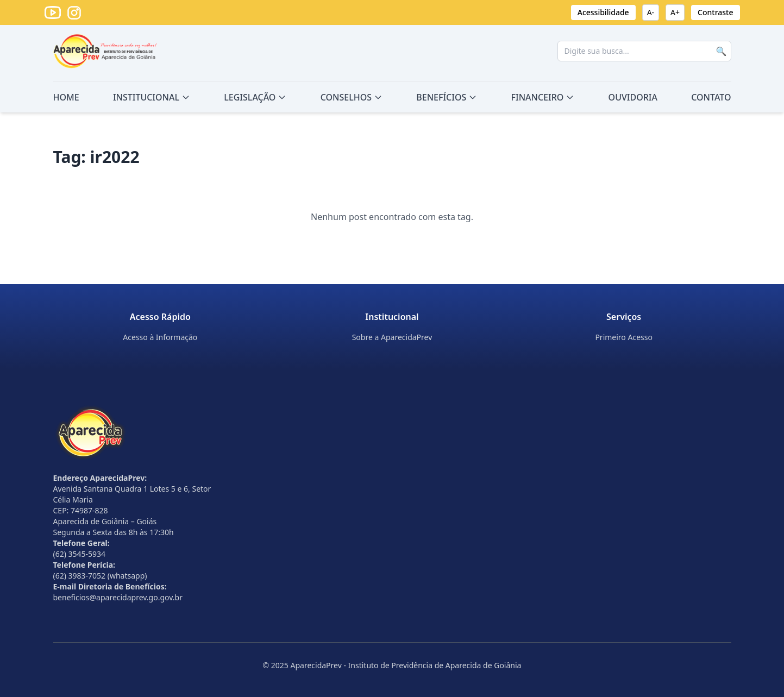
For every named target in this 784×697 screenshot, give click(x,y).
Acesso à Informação (160, 337)
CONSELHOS (352, 97)
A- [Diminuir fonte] (651, 12)
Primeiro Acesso (624, 337)
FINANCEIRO (543, 97)
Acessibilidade (603, 12)
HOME (66, 97)
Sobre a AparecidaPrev (392, 337)
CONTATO (711, 97)
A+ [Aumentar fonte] (675, 12)
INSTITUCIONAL (152, 97)
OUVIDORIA (633, 97)
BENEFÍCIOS (447, 97)
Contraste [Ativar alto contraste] (715, 12)
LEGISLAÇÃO (255, 97)
